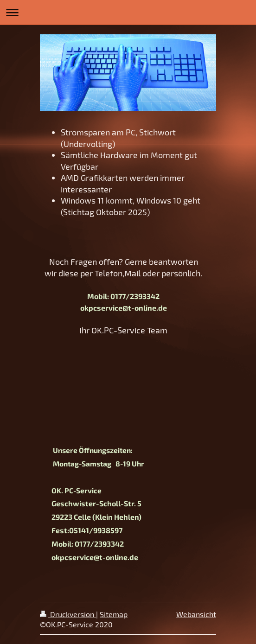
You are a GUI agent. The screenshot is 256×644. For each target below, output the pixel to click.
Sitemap (114, 614)
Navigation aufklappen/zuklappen (128, 12)
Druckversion (68, 614)
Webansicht (196, 614)
